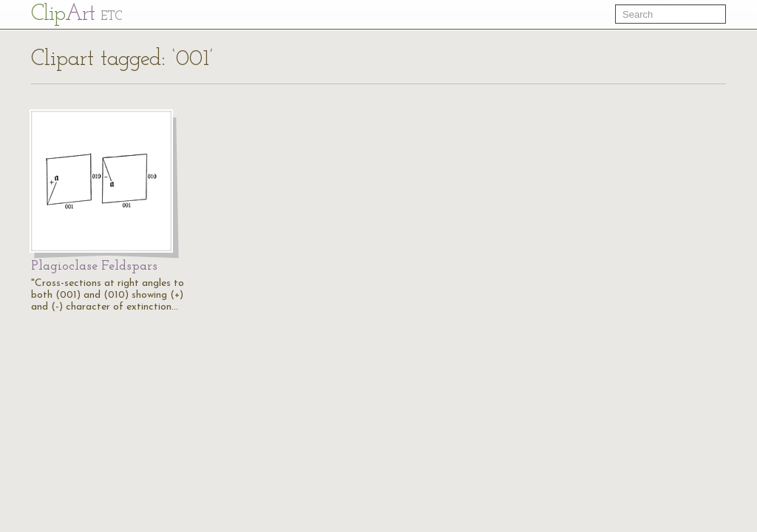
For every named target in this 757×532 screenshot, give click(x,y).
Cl (77, 14)
